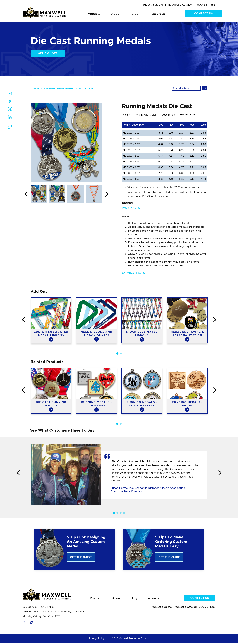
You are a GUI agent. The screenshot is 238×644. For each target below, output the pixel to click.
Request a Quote (161, 608)
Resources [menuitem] (157, 14)
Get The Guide (81, 557)
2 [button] (121, 354)
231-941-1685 (47, 608)
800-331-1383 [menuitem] (206, 5)
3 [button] (121, 513)
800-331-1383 (30, 608)
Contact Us (204, 14)
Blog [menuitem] (135, 14)
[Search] (186, 88)
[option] (66, 142)
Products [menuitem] (93, 14)
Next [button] (107, 194)
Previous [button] (26, 194)
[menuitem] (152, 5)
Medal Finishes (131, 208)
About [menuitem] (116, 14)
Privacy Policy (96, 639)
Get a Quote (48, 54)
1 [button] (117, 354)
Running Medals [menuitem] (53, 88)
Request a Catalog (185, 608)
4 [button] (124, 513)
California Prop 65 (133, 273)
